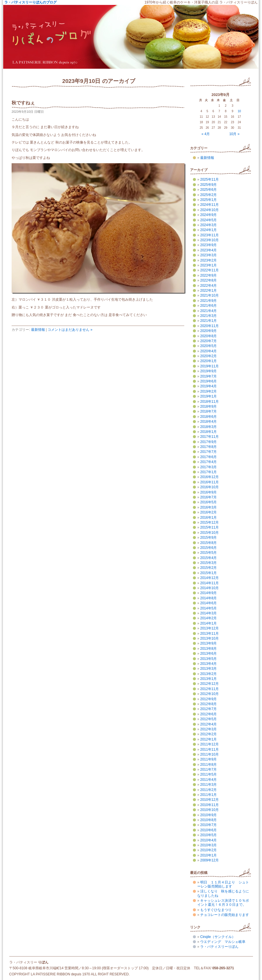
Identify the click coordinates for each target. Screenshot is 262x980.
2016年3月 (208, 507)
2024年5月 (208, 220)
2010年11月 (209, 805)
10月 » (234, 134)
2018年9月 (208, 406)
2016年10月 (209, 487)
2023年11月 (209, 235)
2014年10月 (209, 588)
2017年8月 (208, 447)
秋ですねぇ (23, 103)
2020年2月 (208, 356)
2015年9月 (208, 538)
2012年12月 (209, 684)
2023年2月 (208, 260)
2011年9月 (208, 759)
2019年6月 (208, 381)
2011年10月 (209, 754)
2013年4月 (208, 664)
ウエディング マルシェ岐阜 (223, 942)
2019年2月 (208, 391)
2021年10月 (209, 295)
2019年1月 (208, 396)
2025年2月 (208, 195)
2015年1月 (208, 573)
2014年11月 (209, 583)
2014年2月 (208, 618)
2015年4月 (208, 558)
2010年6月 (208, 830)
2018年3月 (208, 427)
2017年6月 (208, 457)
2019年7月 (208, 376)
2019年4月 (208, 386)
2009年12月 (209, 860)
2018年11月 (209, 402)
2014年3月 (208, 613)
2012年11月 (209, 689)
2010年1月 (208, 855)
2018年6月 (208, 417)
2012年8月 (208, 704)
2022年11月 (209, 270)
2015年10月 (209, 533)
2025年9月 (208, 185)
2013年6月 (208, 654)
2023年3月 (208, 255)
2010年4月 (208, 840)
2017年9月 (208, 442)
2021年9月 (208, 301)
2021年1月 (208, 321)
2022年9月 (208, 275)
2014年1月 (208, 623)
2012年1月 (208, 739)
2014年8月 (208, 598)
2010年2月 (208, 850)
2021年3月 (208, 316)
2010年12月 (209, 800)
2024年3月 (208, 225)
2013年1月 (208, 679)
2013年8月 (208, 649)
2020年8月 (208, 336)
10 (239, 111)
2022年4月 (208, 286)
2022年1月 (208, 291)
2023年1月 (208, 265)
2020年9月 (208, 331)
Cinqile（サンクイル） (218, 937)
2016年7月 (208, 497)
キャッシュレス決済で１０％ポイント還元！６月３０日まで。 (223, 903)
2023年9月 (208, 245)
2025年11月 (209, 179)
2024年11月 (209, 205)
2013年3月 (208, 669)
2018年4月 (208, 422)
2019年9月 (208, 371)
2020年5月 (208, 346)
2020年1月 (208, 361)
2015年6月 (208, 548)
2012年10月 (209, 694)
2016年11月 (209, 482)
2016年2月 (208, 512)
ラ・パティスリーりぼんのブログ (30, 2)
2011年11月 (209, 749)
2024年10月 (209, 210)
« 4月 (206, 134)
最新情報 (38, 330)
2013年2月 (208, 674)
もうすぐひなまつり (216, 910)
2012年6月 (208, 714)
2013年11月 (209, 634)
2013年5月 (208, 659)
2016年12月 (209, 477)
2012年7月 (208, 709)
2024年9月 (208, 215)
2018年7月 (208, 411)
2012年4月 (208, 724)
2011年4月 (208, 780)
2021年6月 (208, 306)
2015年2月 (208, 568)
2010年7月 (208, 825)
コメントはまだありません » (70, 330)
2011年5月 (208, 774)
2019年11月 (209, 366)
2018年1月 (208, 432)
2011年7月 (208, 770)
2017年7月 (208, 452)
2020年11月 (209, 326)
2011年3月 (208, 785)
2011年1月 (208, 795)
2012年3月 (208, 729)
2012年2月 (208, 734)
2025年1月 (208, 200)
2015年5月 (208, 553)
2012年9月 (208, 699)
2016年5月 (208, 502)
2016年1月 (208, 518)
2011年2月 (208, 790)
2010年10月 (209, 810)
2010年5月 (208, 835)
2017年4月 (208, 462)
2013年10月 (209, 638)
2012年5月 (208, 719)
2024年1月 (208, 230)
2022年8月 (208, 280)
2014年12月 (209, 578)
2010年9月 (208, 815)
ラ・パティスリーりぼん (219, 947)
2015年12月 (209, 522)
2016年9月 (208, 492)
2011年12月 (209, 744)
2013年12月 (209, 628)
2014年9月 (208, 593)
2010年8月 (208, 820)
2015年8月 (208, 543)
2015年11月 (209, 527)
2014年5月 (208, 608)
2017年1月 (208, 472)
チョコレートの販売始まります (225, 915)
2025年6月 (208, 190)
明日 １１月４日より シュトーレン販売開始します (223, 884)
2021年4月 (208, 311)
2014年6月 (208, 603)
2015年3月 (208, 563)
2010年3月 (208, 845)
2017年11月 (209, 437)
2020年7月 (208, 341)
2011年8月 (208, 765)
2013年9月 (208, 643)
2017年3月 (208, 467)
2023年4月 (208, 250)
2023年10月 (209, 240)
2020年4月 (208, 351)
